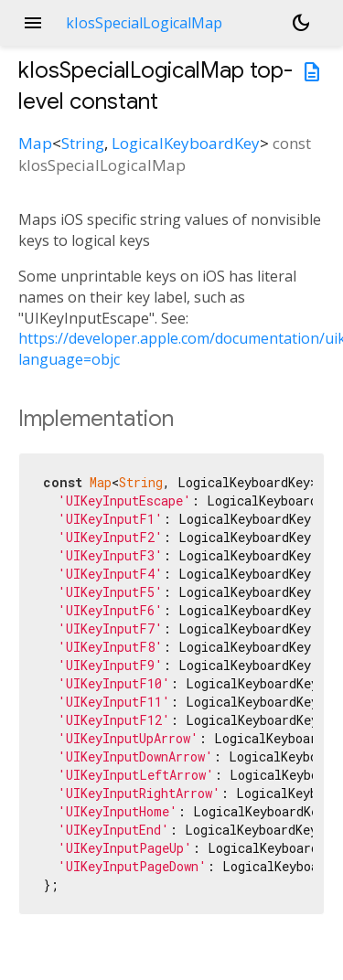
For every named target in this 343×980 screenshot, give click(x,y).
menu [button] (33, 23)
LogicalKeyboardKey (186, 143)
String (83, 143)
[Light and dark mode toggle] (301, 23)
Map (35, 143)
